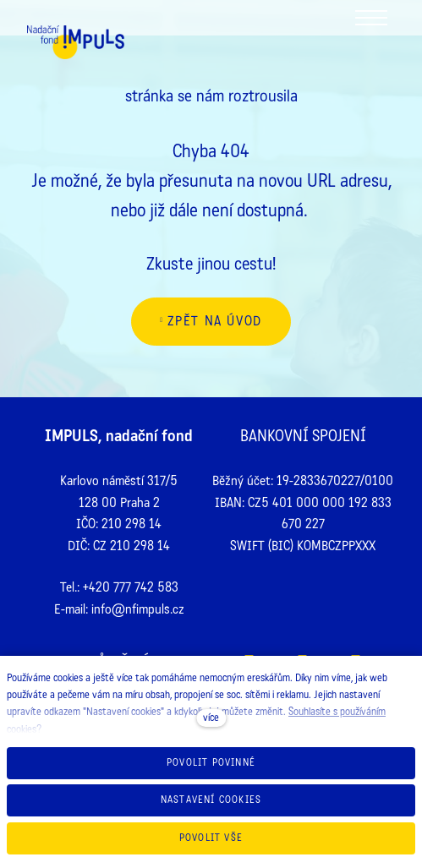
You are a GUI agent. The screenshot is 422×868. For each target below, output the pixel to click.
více (211, 718)
